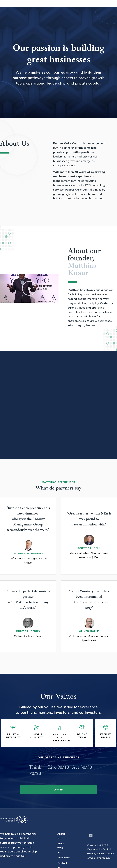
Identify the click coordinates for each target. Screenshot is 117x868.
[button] (29, 288)
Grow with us (68, 7)
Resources (88, 7)
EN (111, 16)
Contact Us (107, 7)
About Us (48, 7)
